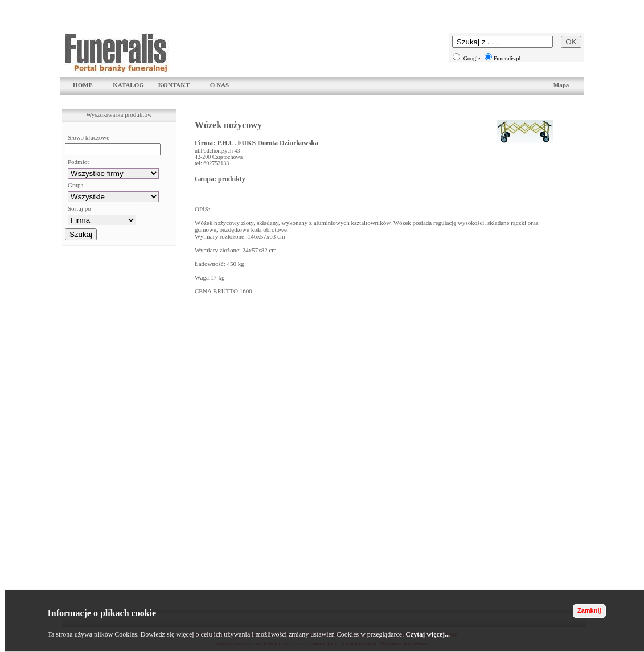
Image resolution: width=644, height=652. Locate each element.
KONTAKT (174, 85)
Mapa (561, 85)
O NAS (220, 85)
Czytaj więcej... (428, 634)
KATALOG (128, 85)
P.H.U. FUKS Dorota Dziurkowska (268, 143)
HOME (83, 85)
